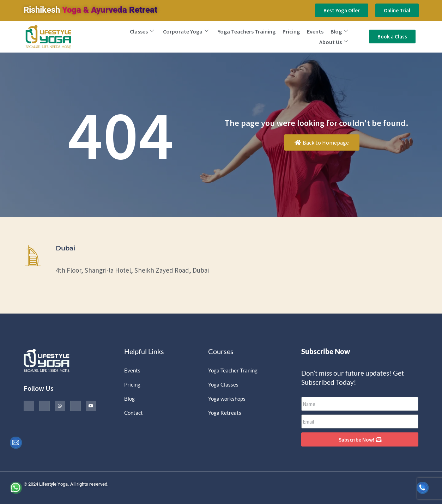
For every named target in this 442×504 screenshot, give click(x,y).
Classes (142, 31)
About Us (334, 42)
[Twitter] (44, 406)
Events (315, 31)
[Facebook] (29, 406)
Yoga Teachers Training (247, 31)
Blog (339, 31)
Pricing (291, 31)
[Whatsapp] (60, 406)
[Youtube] (91, 406)
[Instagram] (75, 406)
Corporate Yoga (186, 31)
